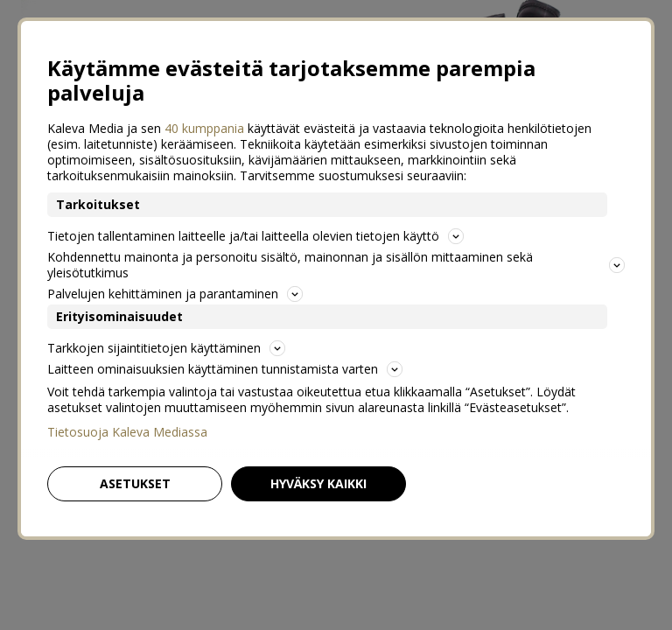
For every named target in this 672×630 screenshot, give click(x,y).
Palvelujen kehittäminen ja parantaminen (175, 294)
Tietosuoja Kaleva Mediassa (127, 432)
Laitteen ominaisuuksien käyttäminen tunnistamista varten (225, 369)
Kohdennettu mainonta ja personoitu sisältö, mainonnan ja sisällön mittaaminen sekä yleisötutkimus (336, 265)
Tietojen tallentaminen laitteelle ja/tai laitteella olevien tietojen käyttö (255, 236)
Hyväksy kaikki (318, 483)
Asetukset (135, 483)
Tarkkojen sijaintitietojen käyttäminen (166, 348)
